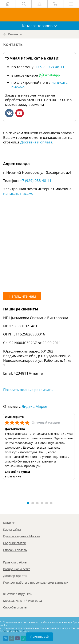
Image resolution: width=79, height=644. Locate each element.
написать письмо (18, 193)
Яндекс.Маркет (35, 406)
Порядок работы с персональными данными (36, 582)
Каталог (9, 523)
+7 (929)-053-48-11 (36, 181)
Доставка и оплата (36, 142)
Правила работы (15, 562)
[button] (28, 503)
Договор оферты (15, 576)
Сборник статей (15, 543)
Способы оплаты (15, 550)
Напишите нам (22, 296)
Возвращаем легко (17, 569)
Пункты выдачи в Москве (22, 536)
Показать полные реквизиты (28, 390)
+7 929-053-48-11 (50, 67)
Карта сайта (12, 529)
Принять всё (39, 637)
